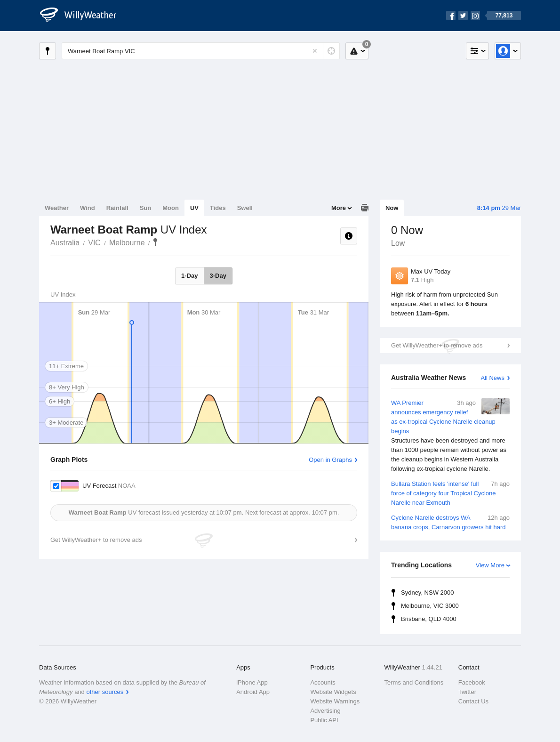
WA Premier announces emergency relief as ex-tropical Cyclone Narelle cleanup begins (450, 436)
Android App (253, 692)
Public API (324, 720)
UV (194, 208)
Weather (57, 208)
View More (490, 565)
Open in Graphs (330, 460)
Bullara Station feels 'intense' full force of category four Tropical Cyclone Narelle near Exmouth (450, 493)
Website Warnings (335, 701)
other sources (105, 692)
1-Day (189, 276)
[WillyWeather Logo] (83, 16)
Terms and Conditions (414, 682)
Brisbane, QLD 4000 (429, 619)
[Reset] (315, 51)
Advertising (325, 711)
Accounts (323, 682)
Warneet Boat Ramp (155, 242)
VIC (94, 243)
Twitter (467, 692)
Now (392, 208)
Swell (245, 208)
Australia (65, 243)
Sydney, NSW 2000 (427, 593)
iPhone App (252, 682)
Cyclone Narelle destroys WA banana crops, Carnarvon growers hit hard (450, 522)
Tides (218, 208)
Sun (146, 208)
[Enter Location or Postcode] (201, 51)
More (339, 208)
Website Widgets (333, 692)
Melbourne (127, 243)
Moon (171, 208)
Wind (88, 208)
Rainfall (117, 208)
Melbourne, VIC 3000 (430, 606)
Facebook (472, 682)
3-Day (218, 276)
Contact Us (473, 701)
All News (492, 378)
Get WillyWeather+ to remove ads (437, 345)
